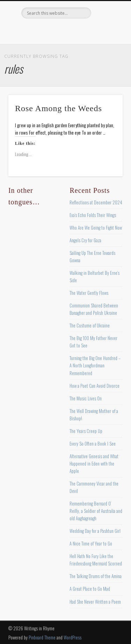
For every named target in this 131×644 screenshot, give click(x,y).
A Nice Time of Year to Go (91, 543)
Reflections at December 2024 (96, 202)
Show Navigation (106, 63)
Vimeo (79, 30)
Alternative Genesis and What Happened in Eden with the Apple (94, 463)
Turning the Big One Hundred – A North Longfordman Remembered (95, 365)
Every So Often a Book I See (93, 443)
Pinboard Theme (42, 637)
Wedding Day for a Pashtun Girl (95, 531)
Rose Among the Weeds (59, 108)
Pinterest (65, 30)
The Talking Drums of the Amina (96, 576)
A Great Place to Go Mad (90, 589)
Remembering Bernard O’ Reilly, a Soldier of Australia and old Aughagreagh (96, 511)
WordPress (72, 637)
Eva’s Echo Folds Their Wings (93, 215)
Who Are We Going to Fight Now (96, 228)
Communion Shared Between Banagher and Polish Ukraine (94, 309)
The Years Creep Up (86, 431)
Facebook (36, 30)
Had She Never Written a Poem (95, 602)
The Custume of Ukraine (90, 325)
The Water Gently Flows (89, 293)
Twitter (50, 30)
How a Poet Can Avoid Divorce (94, 386)
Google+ (93, 30)
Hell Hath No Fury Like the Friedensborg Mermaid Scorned (96, 560)
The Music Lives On (86, 398)
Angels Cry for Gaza (85, 240)
